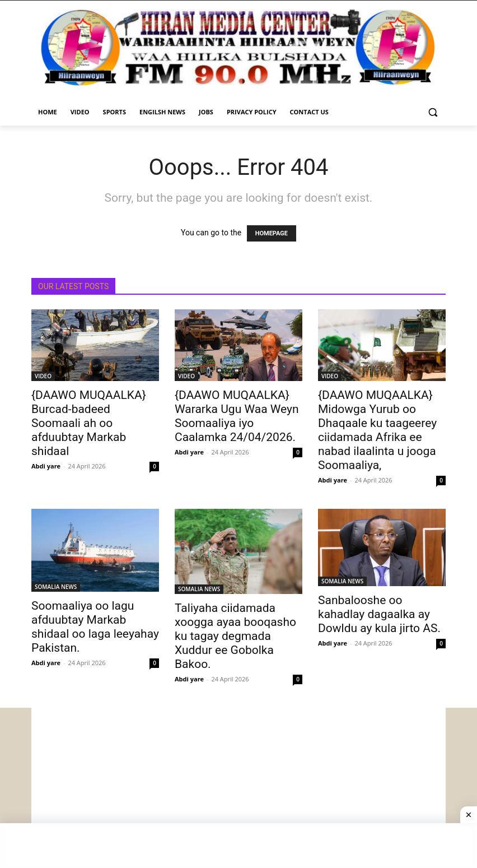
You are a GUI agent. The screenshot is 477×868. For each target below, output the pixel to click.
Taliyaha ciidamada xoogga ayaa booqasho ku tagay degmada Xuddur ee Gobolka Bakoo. (235, 636)
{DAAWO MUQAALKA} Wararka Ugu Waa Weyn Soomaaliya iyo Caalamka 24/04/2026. (237, 416)
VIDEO (43, 376)
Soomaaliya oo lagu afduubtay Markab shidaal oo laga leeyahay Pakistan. (95, 627)
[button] (432, 112)
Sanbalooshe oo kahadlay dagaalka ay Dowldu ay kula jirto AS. (379, 614)
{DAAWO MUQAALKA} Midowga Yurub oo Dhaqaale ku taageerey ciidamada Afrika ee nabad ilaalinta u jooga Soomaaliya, (377, 430)
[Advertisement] (238, 786)
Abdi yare (46, 466)
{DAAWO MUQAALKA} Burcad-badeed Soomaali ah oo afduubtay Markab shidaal (89, 423)
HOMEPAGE (272, 233)
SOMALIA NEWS (56, 587)
